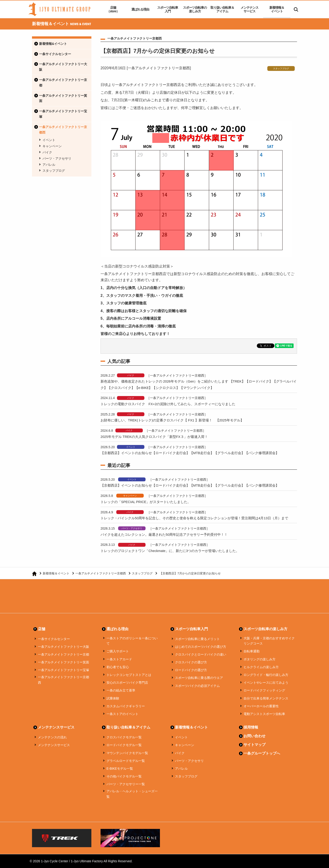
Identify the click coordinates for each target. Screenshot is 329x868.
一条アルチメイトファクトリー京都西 (63, 130)
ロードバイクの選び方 (191, 670)
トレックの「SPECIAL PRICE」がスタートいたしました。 (146, 502)
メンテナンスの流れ (52, 737)
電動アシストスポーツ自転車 (264, 714)
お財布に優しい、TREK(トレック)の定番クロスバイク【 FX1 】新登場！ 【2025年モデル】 (172, 420)
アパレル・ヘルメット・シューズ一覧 (132, 794)
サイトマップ (255, 745)
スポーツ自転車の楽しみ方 (195, 9)
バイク (47, 152)
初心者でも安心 (118, 667)
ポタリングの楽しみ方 (260, 659)
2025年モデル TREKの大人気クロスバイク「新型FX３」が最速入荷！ (154, 437)
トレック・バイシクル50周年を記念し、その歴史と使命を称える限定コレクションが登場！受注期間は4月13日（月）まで (194, 518)
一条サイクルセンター (55, 54)
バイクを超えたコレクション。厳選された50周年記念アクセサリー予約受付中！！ (164, 534)
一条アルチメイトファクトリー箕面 (63, 98)
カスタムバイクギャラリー (126, 706)
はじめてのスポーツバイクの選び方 (201, 647)
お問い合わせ (255, 736)
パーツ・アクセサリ (57, 158)
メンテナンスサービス (249, 9)
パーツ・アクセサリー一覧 (126, 784)
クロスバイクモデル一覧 (124, 737)
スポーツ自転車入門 (168, 9)
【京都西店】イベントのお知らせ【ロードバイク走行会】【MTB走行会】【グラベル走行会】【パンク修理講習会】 (190, 453)
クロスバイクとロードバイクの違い (201, 654)
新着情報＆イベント (277, 9)
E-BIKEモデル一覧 (120, 769)
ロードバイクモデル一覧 (124, 745)
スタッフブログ (54, 171)
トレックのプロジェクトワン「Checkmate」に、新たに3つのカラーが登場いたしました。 (170, 551)
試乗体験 (113, 698)
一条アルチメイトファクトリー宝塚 (63, 114)
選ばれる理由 (140, 9)
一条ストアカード (119, 659)
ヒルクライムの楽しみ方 (261, 667)
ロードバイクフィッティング (264, 690)
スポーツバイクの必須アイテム (197, 686)
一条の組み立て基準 (121, 690)
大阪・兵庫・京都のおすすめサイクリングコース (269, 641)
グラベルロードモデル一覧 (126, 761)
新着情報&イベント (53, 44)
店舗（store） (113, 9)
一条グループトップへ (262, 753)
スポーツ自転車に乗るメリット (197, 639)
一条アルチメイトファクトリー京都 (63, 83)
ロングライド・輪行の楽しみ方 (266, 675)
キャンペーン (52, 146)
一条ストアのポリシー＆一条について (132, 641)
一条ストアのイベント (122, 714)
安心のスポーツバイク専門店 (127, 683)
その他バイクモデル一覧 (124, 776)
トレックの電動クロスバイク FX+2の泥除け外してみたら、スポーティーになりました (168, 404)
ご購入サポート (118, 651)
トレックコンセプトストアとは (129, 675)
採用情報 (251, 727)
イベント (49, 140)
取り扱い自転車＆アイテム (222, 9)
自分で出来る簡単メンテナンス (266, 698)
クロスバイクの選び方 (191, 662)
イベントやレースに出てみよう (266, 683)
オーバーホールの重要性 (261, 706)
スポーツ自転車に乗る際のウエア (199, 678)
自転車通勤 (252, 651)
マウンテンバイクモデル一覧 (127, 753)
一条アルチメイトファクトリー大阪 (63, 67)
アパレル (49, 165)
